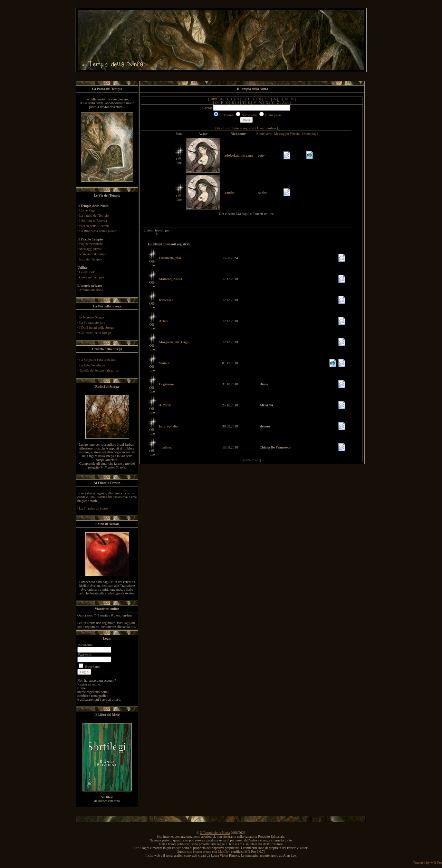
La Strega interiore (92, 322)
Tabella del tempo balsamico (99, 370)
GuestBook (87, 272)
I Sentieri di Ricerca (93, 221)
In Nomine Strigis (92, 317)
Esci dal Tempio (91, 259)
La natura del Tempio (94, 215)
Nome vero (264, 134)
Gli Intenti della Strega (95, 333)
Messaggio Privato (287, 134)
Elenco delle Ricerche (95, 226)
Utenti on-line (267, 128)
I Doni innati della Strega (97, 328)
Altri (285, 103)
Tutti (214, 99)
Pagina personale (91, 244)
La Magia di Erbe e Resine (98, 360)
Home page (310, 134)
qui (133, 627)
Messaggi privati (91, 249)
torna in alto (252, 460)
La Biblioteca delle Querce (98, 231)
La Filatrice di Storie (93, 508)
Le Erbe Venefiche (92, 365)
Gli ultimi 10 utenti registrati (236, 128)
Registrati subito (89, 684)
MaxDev (224, 852)
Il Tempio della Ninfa (215, 833)
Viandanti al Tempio (93, 254)
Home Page (87, 210)
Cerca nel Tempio (92, 277)
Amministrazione (91, 290)
